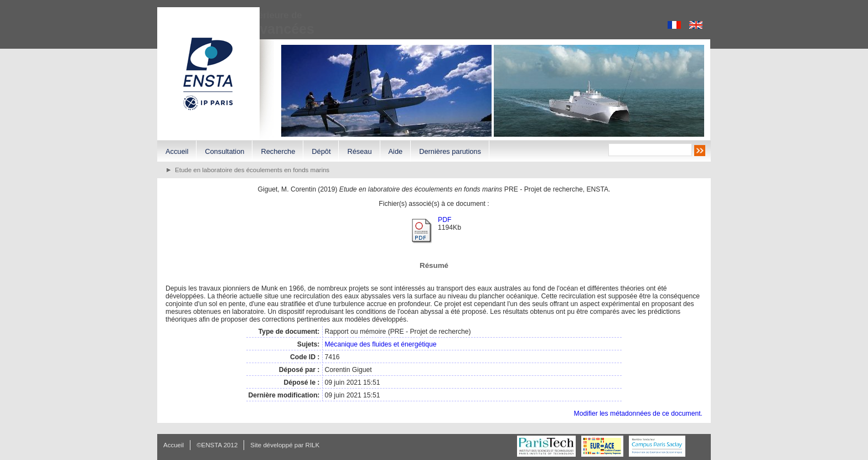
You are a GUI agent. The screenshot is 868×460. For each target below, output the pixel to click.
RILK (313, 445)
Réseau (359, 151)
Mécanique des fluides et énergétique (380, 344)
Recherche (278, 151)
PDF (445, 220)
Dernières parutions (450, 151)
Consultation (224, 151)
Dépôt (321, 151)
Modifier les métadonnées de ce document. (638, 414)
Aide (396, 151)
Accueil (177, 151)
